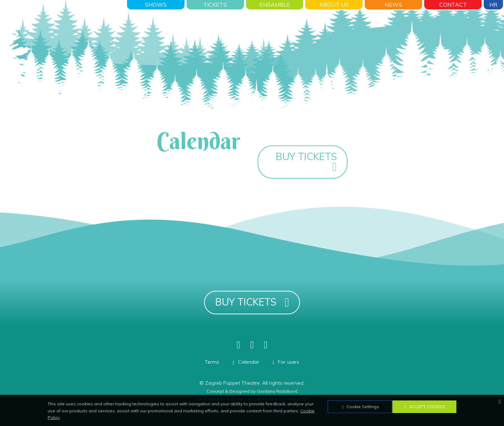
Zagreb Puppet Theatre (232, 383)
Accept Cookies (424, 407)
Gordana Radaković (277, 391)
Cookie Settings (360, 407)
